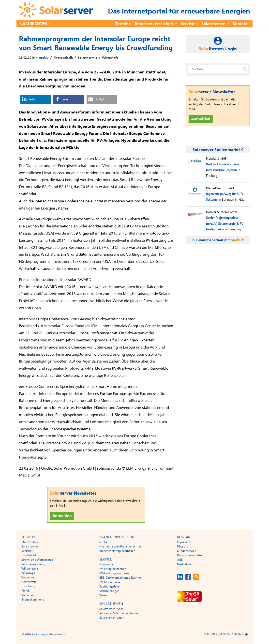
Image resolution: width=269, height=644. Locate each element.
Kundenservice (187, 551)
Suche (103, 542)
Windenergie (30, 569)
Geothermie (29, 582)
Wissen (104, 595)
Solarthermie (87, 58)
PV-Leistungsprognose (114, 573)
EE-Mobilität (29, 555)
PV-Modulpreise (110, 582)
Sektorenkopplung (33, 564)
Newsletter (106, 564)
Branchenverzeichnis (154, 24)
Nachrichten (33, 24)
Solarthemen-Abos (111, 609)
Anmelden (62, 516)
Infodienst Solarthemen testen (119, 613)
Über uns (183, 546)
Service (187, 24)
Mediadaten (185, 564)
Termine (123, 24)
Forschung (28, 586)
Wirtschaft (110, 58)
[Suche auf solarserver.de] (245, 69)
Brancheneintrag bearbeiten (117, 551)
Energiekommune (33, 600)
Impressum (184, 542)
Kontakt (240, 24)
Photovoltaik (63, 58)
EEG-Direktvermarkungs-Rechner (120, 578)
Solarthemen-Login (112, 618)
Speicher (27, 551)
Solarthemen (213, 24)
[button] (36, 99)
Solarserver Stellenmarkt (218, 150)
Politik (25, 591)
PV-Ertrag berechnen (113, 569)
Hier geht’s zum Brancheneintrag (120, 546)
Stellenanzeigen (109, 591)
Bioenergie (28, 573)
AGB (180, 560)
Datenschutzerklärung (191, 555)
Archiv (44, 58)
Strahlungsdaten (110, 587)
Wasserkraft (29, 577)
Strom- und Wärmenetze (37, 560)
